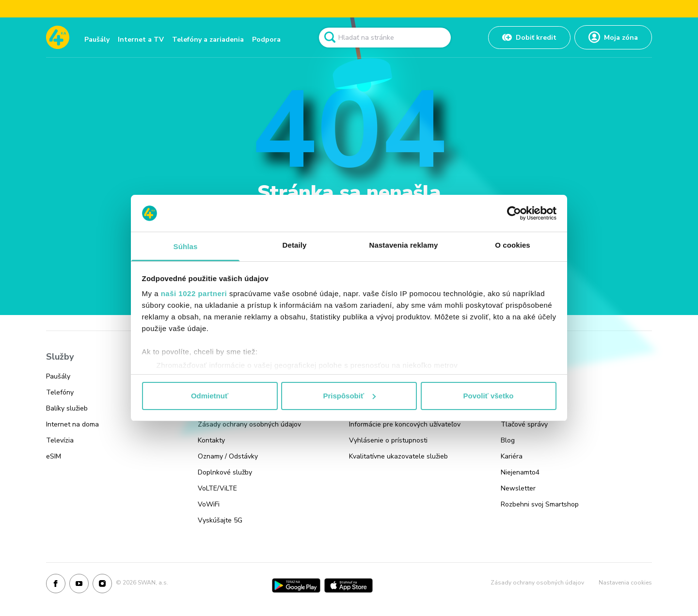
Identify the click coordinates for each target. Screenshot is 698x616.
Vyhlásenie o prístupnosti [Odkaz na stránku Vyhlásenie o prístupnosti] (388, 440)
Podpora (266, 39)
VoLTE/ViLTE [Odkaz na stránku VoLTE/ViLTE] (217, 488)
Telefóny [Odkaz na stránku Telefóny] (60, 392)
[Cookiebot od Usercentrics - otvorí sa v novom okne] (514, 213)
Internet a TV (141, 39)
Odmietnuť (210, 396)
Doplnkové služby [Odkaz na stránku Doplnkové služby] (225, 472)
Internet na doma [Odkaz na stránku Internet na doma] (72, 424)
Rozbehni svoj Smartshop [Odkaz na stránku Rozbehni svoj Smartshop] (540, 504)
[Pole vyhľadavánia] (385, 38)
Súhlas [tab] (186, 246)
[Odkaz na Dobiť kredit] (529, 38)
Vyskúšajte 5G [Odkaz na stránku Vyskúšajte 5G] (220, 520)
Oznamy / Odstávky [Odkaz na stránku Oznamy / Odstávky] (228, 456)
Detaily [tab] (295, 245)
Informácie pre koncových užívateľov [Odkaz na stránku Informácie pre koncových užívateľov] (405, 424)
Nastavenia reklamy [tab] (404, 245)
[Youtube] (79, 585)
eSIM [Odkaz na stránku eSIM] (54, 456)
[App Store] (349, 585)
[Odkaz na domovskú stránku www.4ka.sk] (58, 37)
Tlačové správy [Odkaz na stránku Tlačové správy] (524, 424)
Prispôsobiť (349, 396)
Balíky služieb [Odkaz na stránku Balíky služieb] (67, 408)
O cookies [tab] (513, 245)
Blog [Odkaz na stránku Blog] (508, 440)
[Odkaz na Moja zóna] (613, 37)
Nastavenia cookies (625, 583)
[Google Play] (296, 585)
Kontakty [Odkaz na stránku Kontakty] (211, 440)
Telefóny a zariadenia (208, 39)
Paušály (97, 39)
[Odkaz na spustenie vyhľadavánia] (330, 37)
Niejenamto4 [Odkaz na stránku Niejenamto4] (520, 472)
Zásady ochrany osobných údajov (537, 583)
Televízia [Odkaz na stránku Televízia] (60, 440)
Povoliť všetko (489, 396)
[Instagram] (102, 585)
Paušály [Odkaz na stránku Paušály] (58, 376)
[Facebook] (56, 585)
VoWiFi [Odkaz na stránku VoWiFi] (209, 504)
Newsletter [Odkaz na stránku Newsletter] (518, 488)
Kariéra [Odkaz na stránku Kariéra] (512, 456)
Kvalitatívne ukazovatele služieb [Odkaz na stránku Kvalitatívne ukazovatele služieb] (398, 456)
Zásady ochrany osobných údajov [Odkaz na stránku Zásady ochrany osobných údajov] (249, 424)
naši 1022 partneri (194, 293)
